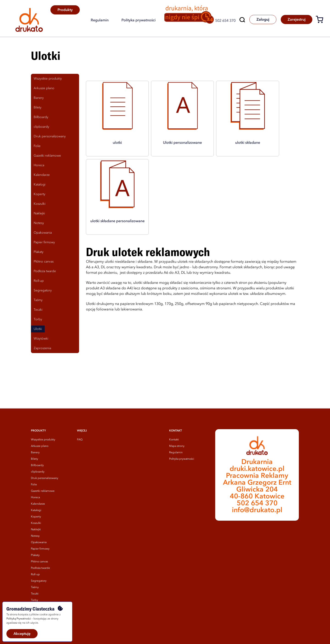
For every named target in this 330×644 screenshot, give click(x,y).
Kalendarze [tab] (42, 175)
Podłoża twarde (40, 568)
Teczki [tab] (38, 310)
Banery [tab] (39, 98)
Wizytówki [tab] (41, 339)
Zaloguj (262, 20)
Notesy (35, 536)
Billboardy (37, 465)
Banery (35, 453)
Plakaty (35, 555)
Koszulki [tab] (40, 204)
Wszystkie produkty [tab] (48, 79)
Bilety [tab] (38, 108)
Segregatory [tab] (43, 290)
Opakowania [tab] (43, 233)
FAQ (80, 440)
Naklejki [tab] (39, 213)
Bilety (34, 459)
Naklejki (36, 530)
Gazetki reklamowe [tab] (47, 156)
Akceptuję (22, 634)
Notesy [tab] (39, 223)
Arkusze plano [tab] (44, 88)
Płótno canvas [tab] (44, 262)
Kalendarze (38, 504)
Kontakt (174, 440)
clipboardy (38, 472)
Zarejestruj (296, 20)
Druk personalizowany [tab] (50, 136)
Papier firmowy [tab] (44, 242)
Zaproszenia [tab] (42, 348)
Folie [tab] (37, 146)
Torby (34, 600)
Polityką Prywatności (19, 619)
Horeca (35, 498)
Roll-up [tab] (39, 281)
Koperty (36, 517)
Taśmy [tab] (38, 300)
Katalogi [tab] (40, 185)
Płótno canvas (39, 562)
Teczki (35, 594)
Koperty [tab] (40, 194)
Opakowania (39, 542)
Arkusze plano (40, 446)
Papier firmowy (40, 549)
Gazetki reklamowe (43, 491)
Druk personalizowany (45, 478)
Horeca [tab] (39, 165)
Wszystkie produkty (43, 440)
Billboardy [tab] (41, 117)
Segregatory (39, 581)
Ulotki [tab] (38, 329)
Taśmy (35, 587)
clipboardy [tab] (41, 127)
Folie (34, 485)
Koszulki (36, 523)
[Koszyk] (321, 20)
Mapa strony (177, 446)
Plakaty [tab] (39, 252)
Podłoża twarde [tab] (45, 271)
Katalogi (36, 510)
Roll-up (35, 575)
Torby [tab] (38, 319)
